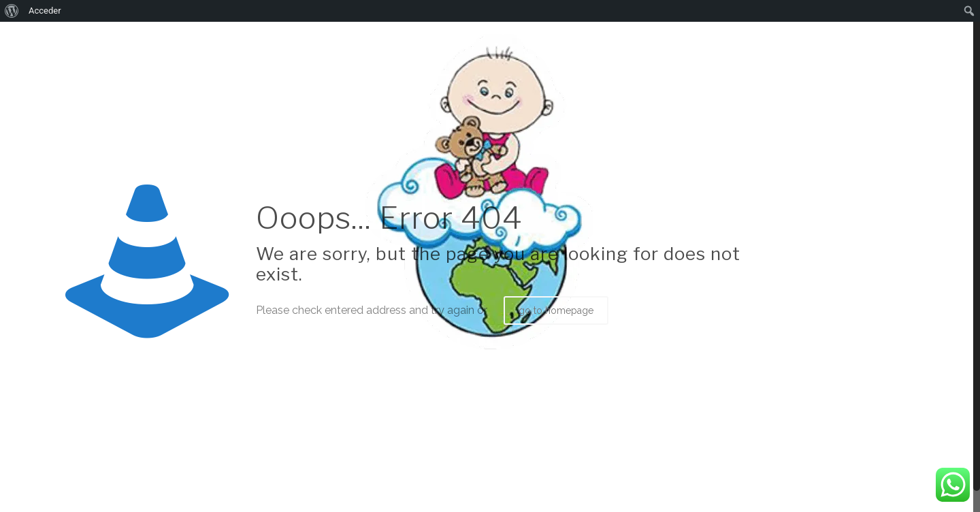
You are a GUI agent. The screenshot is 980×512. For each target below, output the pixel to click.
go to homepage (556, 310)
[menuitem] (12, 11)
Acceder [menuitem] (45, 11)
